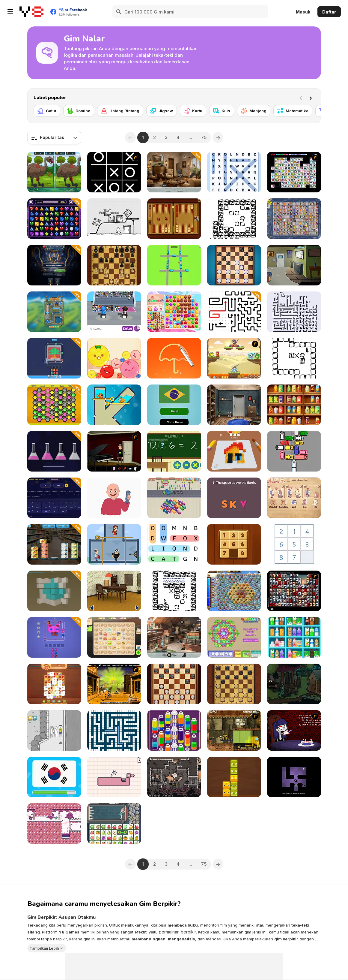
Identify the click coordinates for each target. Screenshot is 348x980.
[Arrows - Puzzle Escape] (294, 312)
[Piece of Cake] (114, 637)
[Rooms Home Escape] (294, 265)
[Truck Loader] (234, 730)
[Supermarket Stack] (54, 544)
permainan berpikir (177, 932)
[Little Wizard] (54, 823)
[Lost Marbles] (294, 777)
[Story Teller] (294, 498)
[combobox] (54, 137)
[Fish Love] (114, 405)
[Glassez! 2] (234, 637)
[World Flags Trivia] (174, 405)
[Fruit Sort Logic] (294, 405)
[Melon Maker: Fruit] (114, 358)
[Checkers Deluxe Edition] (234, 265)
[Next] (312, 98)
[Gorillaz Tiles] (294, 591)
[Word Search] (174, 544)
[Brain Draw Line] (174, 358)
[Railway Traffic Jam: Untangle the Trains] (174, 265)
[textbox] (54, 137)
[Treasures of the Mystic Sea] (234, 591)
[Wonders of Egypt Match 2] (54, 684)
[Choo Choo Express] (54, 312)
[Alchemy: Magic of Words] (54, 498)
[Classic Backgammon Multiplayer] (174, 219)
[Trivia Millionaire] (54, 265)
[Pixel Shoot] (54, 637)
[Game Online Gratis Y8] (31, 12)
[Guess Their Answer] (114, 312)
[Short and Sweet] (294, 730)
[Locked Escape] (234, 405)
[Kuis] (222, 111)
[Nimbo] (174, 777)
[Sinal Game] (174, 451)
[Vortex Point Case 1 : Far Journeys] (114, 451)
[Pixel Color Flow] (54, 358)
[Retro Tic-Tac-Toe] (114, 172)
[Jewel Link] (54, 219)
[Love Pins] (114, 544)
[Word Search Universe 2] (234, 172)
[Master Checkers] (234, 684)
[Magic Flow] (174, 730)
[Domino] (79, 111)
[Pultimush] (294, 358)
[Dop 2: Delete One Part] (114, 498)
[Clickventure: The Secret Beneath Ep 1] (294, 684)
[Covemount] (234, 219)
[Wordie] (234, 498)
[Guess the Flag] (54, 777)
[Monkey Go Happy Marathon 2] (114, 684)
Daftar (329, 12)
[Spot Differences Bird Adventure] (54, 172)
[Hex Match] (54, 405)
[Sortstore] (294, 637)
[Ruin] (234, 777)
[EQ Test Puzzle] (54, 730)
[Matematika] (293, 111)
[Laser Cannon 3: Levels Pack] (234, 358)
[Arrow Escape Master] (234, 312)
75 (204, 137)
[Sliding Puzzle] (294, 544)
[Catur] (47, 111)
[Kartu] (193, 111)
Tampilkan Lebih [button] (44, 948)
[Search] (119, 12)
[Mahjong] (254, 111)
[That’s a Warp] (174, 591)
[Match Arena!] (174, 312)
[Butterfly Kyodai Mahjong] (294, 219)
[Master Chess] (114, 265)
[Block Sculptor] (54, 591)
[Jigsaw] (162, 111)
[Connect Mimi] (294, 172)
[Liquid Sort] (54, 451)
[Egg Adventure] (114, 219)
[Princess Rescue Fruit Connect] (114, 823)
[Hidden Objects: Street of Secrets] (174, 637)
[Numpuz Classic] (234, 544)
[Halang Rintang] (120, 111)
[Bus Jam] (174, 498)
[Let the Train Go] (294, 451)
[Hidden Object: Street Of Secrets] (174, 172)
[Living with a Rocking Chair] (114, 591)
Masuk (303, 12)
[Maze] (114, 730)
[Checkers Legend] (174, 684)
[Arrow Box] (114, 777)
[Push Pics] (234, 451)
